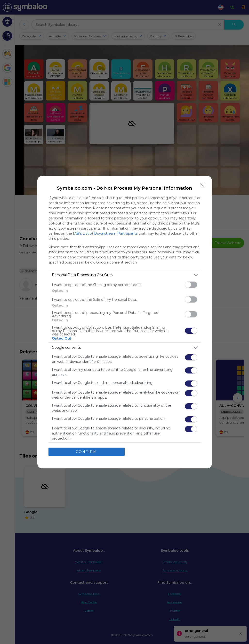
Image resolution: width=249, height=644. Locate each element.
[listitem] (125, 275)
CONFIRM (86, 452)
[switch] (191, 285)
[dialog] (125, 322)
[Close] (202, 185)
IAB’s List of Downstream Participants (105, 233)
